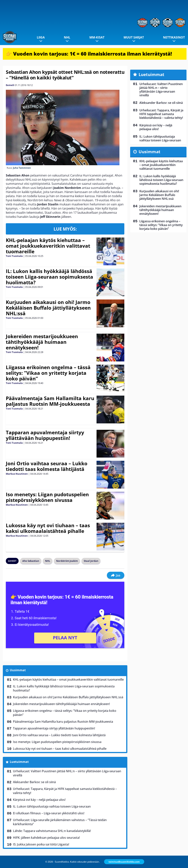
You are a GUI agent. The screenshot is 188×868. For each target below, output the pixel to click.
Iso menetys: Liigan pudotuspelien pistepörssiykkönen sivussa (47, 497)
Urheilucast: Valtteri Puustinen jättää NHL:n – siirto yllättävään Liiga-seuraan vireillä (67, 773)
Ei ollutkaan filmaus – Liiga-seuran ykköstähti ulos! (49, 813)
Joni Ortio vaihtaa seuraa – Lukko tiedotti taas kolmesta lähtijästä (47, 466)
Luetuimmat (19, 762)
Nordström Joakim (67, 561)
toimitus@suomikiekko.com (124, 862)
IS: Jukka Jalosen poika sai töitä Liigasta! (41, 844)
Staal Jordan (91, 561)
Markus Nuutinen (17, 474)
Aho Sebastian (31, 561)
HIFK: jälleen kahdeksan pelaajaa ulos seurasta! (46, 838)
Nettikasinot (174, 37)
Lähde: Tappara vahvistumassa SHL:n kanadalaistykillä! (52, 831)
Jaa (116, 575)
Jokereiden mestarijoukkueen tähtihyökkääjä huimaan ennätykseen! (42, 342)
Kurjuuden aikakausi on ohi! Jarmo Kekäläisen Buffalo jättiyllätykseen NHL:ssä (48, 308)
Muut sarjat (134, 37)
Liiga (41, 37)
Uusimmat (18, 670)
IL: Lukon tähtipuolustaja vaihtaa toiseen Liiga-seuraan (52, 806)
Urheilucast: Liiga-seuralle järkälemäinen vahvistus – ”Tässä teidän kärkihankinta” (60, 822)
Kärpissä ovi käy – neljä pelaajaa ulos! (39, 800)
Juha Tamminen (22, 168)
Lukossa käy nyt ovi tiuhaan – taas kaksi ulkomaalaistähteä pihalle (48, 528)
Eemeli (10, 85)
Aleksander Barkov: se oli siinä (34, 782)
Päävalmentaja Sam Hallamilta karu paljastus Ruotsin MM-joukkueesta (50, 401)
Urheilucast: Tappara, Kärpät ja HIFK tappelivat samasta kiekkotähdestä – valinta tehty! (65, 791)
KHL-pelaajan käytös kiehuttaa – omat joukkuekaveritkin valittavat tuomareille (48, 246)
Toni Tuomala (14, 256)
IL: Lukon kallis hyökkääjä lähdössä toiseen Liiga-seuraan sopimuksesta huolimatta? (49, 277)
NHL (67, 37)
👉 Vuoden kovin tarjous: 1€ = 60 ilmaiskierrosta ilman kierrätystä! (89, 54)
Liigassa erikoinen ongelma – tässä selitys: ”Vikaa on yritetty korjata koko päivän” (48, 373)
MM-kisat (97, 37)
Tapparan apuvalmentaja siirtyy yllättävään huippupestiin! (45, 435)
